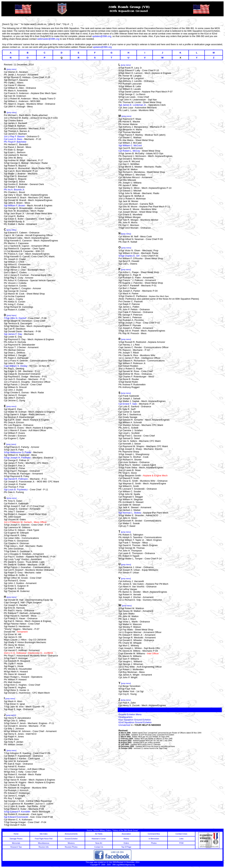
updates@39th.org (102, 36)
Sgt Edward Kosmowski (16, 817)
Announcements (71, 834)
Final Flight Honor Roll (44, 839)
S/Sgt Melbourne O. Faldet (18, 452)
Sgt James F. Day (13, 334)
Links (181, 839)
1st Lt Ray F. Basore (14, 136)
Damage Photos (16, 839)
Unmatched (125, 725)
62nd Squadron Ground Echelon (135, 722)
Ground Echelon (71, 839)
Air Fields (99, 834)
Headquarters (125, 717)
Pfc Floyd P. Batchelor (15, 142)
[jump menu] (11, 315)
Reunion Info (44, 847)
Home (16, 834)
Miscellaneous (44, 843)
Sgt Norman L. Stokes (130, 513)
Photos (154, 843)
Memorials (16, 843)
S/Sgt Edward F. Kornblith (17, 812)
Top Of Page (126, 847)
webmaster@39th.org (48, 39)
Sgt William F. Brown (14, 205)
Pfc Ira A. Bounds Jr (14, 190)
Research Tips (16, 847)
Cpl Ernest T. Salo (128, 404)
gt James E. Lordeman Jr (133, 105)
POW (181, 843)
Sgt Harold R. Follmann (16, 479)
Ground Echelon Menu (130, 714)
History (126, 839)
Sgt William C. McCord (130, 145)
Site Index (44, 834)
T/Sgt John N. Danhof (15, 318)
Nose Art (99, 843)
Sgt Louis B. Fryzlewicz (16, 490)
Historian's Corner (99, 839)
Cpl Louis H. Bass (13, 139)
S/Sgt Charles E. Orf (129, 256)
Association (126, 834)
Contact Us (99, 847)
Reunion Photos (71, 847)
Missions (71, 843)
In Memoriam (154, 839)
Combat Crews (181, 834)
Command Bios (154, 834)
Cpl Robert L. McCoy (129, 151)
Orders (126, 843)
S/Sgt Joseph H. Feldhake (17, 458)
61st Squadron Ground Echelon (135, 720)
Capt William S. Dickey (16, 366)
